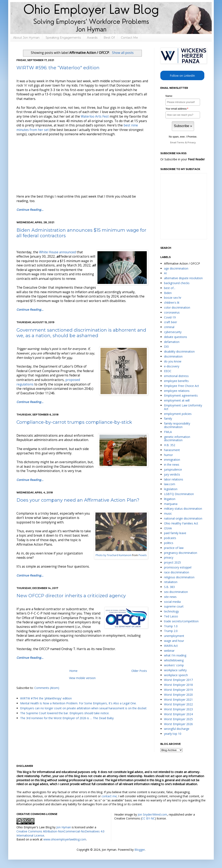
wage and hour (174, 641)
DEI (166, 347)
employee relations (177, 391)
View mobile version (82, 678)
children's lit (172, 303)
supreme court (174, 606)
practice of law (174, 548)
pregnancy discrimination (181, 553)
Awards (92, 38)
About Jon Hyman (26, 38)
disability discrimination (179, 351)
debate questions (176, 337)
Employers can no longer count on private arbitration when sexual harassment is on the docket (83, 708)
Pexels (143, 555)
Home (73, 671)
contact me (109, 796)
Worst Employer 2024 (178, 714)
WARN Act (171, 646)
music (168, 513)
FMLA (168, 432)
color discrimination (177, 307)
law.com (170, 484)
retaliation (171, 582)
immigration (172, 460)
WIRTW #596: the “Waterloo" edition (58, 68)
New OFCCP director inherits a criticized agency (71, 596)
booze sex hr (173, 298)
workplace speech (176, 675)
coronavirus (172, 312)
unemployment (174, 636)
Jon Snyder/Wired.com (152, 814)
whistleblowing (174, 660)
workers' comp (174, 665)
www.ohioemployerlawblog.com (65, 839)
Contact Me (129, 38)
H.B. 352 (170, 445)
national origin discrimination (183, 518)
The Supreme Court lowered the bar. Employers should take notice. (65, 713)
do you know (173, 361)
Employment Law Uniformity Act (183, 407)
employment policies (178, 414)
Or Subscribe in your (183, 159)
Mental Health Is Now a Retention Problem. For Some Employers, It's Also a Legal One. (78, 703)
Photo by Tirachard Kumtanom (114, 555)
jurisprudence (173, 469)
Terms (181, 142)
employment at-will (177, 400)
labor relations (174, 479)
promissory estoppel (178, 567)
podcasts (170, 538)
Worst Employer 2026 (178, 724)
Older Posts (139, 671)
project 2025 (172, 562)
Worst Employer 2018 (178, 685)
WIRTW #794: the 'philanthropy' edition (46, 698)
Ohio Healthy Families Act (181, 523)
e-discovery (172, 366)
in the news (172, 465)
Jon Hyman (64, 827)
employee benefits (176, 381)
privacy (169, 557)
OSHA (168, 528)
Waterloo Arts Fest (95, 116)
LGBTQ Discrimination (179, 494)
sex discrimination (176, 592)
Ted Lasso (171, 616)
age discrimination (176, 268)
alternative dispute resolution (183, 278)
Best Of (109, 38)
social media (172, 602)
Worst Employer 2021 (178, 700)
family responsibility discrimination (177, 425)
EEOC (168, 371)
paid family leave (175, 533)
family (168, 418)
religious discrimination (179, 577)
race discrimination (177, 572)
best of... (170, 288)
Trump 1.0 (171, 626)
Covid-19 (170, 317)
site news (170, 597)
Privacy (192, 142)
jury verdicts (172, 474)
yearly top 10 (173, 734)
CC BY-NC (148, 818)
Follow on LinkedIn (182, 76)
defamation (172, 342)
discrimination (173, 356)
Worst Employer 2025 (178, 719)
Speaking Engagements (63, 38)
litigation (170, 499)
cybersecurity (173, 332)
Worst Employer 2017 (178, 680)
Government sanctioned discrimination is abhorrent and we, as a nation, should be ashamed (81, 333)
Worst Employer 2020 (178, 695)
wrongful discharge (177, 729)
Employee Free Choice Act (182, 386)
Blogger (140, 850)
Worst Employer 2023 (178, 709)
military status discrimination (183, 509)
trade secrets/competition (181, 621)
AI (165, 273)
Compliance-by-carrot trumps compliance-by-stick (74, 422)
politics (169, 543)
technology (171, 611)
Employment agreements (181, 395)
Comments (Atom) (47, 688)
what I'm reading (175, 655)
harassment (172, 450)
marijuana (171, 504)
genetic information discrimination (177, 439)
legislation (171, 489)
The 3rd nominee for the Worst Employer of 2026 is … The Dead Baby (67, 718)
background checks (177, 283)
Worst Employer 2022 (178, 704)
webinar (169, 651)
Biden (168, 293)
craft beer (171, 322)
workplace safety (175, 670)
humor (168, 455)
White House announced (57, 252)
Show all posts (123, 53)
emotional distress (176, 376)
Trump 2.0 (171, 631)
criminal (169, 327)
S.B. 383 (169, 587)
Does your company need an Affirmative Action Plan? (78, 500)
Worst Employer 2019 (178, 690)
